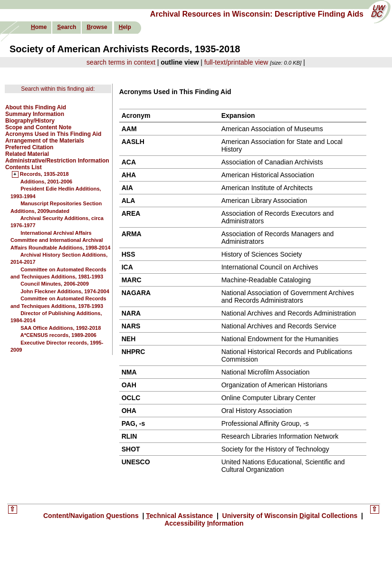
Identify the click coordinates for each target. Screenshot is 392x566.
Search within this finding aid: (58, 89)
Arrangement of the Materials (45, 141)
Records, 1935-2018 (44, 174)
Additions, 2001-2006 (46, 182)
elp (125, 27)
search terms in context (121, 62)
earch (67, 27)
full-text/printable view (236, 62)
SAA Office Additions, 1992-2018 (61, 328)
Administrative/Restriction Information (57, 161)
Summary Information (35, 114)
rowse (97, 27)
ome (39, 27)
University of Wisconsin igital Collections (290, 516)
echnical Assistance (180, 516)
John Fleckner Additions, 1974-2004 (65, 291)
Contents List (24, 167)
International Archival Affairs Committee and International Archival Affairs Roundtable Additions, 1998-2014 (60, 240)
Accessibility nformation (204, 523)
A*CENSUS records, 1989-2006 (58, 335)
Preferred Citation (29, 147)
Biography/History (30, 121)
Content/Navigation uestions (92, 516)
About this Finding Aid (36, 107)
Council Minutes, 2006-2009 (55, 284)
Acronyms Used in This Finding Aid (53, 134)
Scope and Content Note (38, 127)
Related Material (27, 154)
